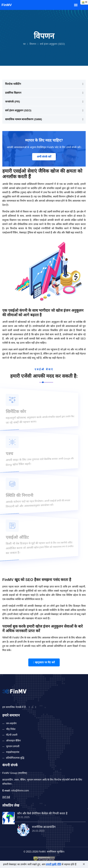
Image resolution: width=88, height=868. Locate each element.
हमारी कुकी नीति (54, 864)
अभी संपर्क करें (44, 157)
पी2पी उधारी (12, 735)
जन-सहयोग (11, 723)
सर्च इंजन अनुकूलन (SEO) (18, 110)
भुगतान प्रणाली (13, 746)
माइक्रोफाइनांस (13, 752)
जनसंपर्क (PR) (13, 102)
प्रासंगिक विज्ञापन (13, 93)
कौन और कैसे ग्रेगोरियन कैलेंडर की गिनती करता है (42, 813)
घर (24, 44)
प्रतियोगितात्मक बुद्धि (15, 758)
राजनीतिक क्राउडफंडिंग (44, 827)
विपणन (33, 44)
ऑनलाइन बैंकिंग (13, 741)
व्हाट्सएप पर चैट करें (44, 662)
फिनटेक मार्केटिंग (13, 84)
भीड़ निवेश (11, 729)
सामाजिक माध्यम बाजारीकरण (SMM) (24, 119)
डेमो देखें (6, 797)
